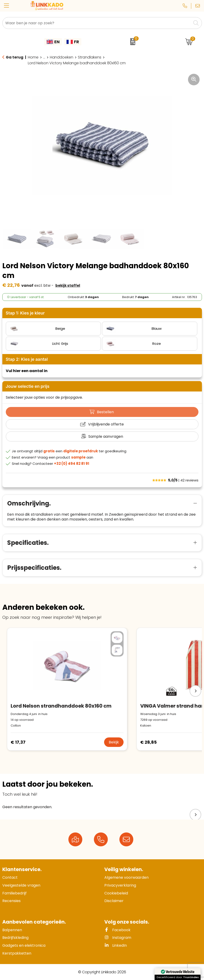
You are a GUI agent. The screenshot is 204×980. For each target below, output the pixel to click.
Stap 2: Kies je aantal (27, 359)
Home (33, 57)
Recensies (11, 901)
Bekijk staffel (68, 285)
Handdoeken (62, 57)
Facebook (117, 930)
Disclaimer (114, 901)
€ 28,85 (148, 742)
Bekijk (114, 742)
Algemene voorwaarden (126, 877)
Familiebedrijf (14, 893)
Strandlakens (90, 57)
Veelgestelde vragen (21, 885)
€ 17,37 (18, 742)
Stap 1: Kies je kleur (25, 313)
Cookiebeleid (116, 893)
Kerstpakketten (17, 953)
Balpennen (12, 930)
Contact (10, 877)
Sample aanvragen (106, 436)
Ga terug (15, 57)
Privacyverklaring (120, 885)
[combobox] (97, 23)
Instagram (118, 938)
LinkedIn (116, 945)
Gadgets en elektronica (24, 945)
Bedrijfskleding (15, 938)
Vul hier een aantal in (27, 371)
